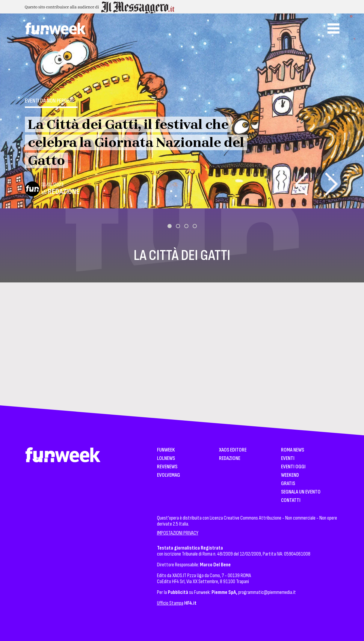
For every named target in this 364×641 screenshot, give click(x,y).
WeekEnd (290, 475)
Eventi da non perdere (50, 101)
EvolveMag (169, 475)
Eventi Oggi (293, 467)
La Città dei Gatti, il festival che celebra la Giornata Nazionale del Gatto (136, 142)
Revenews (167, 467)
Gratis (288, 484)
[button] (170, 226)
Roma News (293, 450)
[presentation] (301, 184)
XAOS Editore (233, 450)
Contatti (291, 501)
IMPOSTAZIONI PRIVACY (178, 533)
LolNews (166, 459)
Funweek (166, 450)
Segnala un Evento (301, 492)
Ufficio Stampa (170, 603)
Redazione (64, 192)
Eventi (288, 459)
